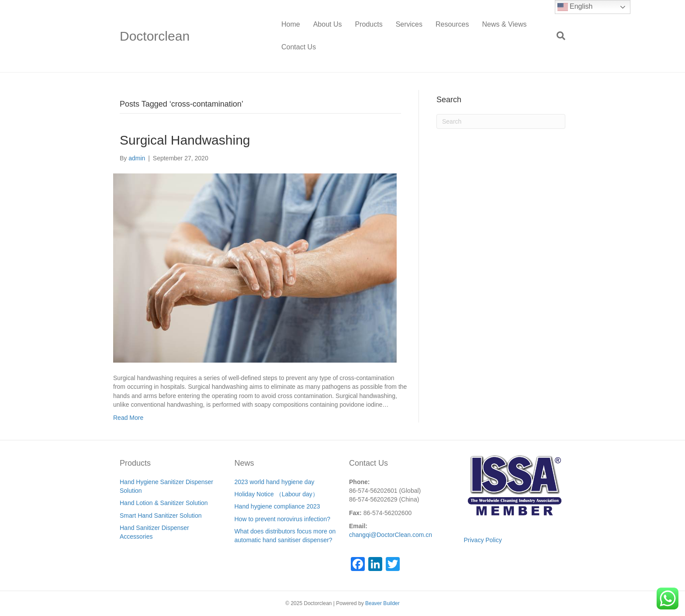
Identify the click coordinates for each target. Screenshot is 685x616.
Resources (452, 24)
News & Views (504, 24)
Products (369, 24)
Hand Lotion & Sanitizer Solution (164, 503)
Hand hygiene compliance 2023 (277, 506)
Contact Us (299, 47)
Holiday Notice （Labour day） (277, 494)
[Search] (558, 36)
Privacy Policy (483, 540)
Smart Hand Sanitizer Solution (161, 516)
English (575, 7)
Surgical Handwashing (185, 140)
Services (409, 24)
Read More (128, 418)
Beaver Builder (382, 603)
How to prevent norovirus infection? (282, 519)
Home (291, 24)
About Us (328, 24)
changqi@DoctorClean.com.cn (391, 535)
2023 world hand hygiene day (275, 482)
